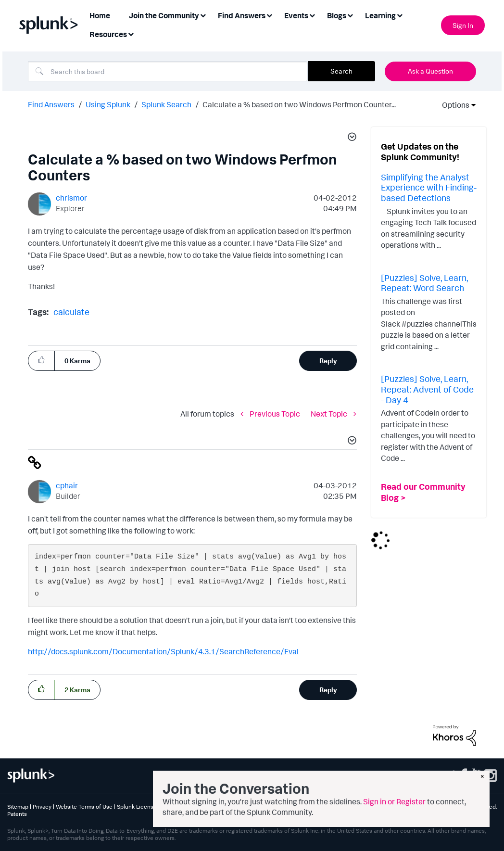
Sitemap (18, 807)
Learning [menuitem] (380, 15)
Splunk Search (166, 104)
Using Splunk (108, 104)
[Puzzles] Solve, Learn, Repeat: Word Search (424, 283)
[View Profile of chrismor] (71, 198)
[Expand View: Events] (312, 15)
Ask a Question (430, 71)
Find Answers (51, 104)
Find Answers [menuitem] (242, 15)
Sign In (463, 25)
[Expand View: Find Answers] (269, 15)
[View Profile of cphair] (67, 485)
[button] (351, 138)
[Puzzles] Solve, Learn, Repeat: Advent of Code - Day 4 (427, 389)
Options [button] (453, 105)
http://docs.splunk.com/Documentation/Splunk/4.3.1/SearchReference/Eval (163, 651)
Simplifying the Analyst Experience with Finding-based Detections (429, 187)
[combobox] (168, 71)
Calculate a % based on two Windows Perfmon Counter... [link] (299, 104)
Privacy (42, 807)
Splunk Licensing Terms (148, 807)
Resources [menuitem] (108, 34)
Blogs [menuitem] (337, 15)
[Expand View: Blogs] (350, 15)
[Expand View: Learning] (400, 15)
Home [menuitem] (100, 15)
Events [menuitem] (296, 15)
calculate (71, 312)
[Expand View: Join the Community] (203, 15)
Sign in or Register (394, 801)
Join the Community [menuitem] (164, 15)
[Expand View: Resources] (131, 33)
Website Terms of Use (84, 807)
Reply (328, 361)
